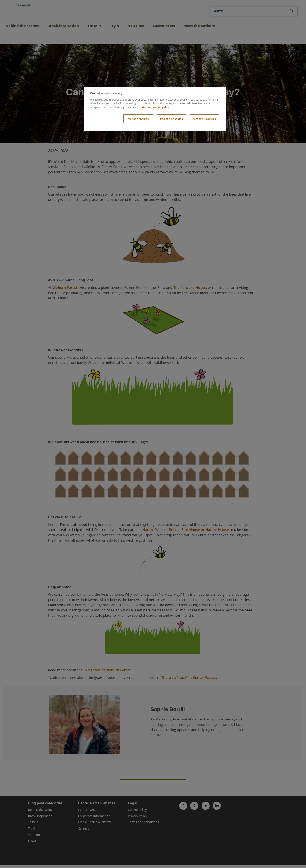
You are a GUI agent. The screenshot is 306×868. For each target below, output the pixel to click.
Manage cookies (138, 119)
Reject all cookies (171, 119)
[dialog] (155, 109)
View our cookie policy (155, 107)
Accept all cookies (204, 119)
